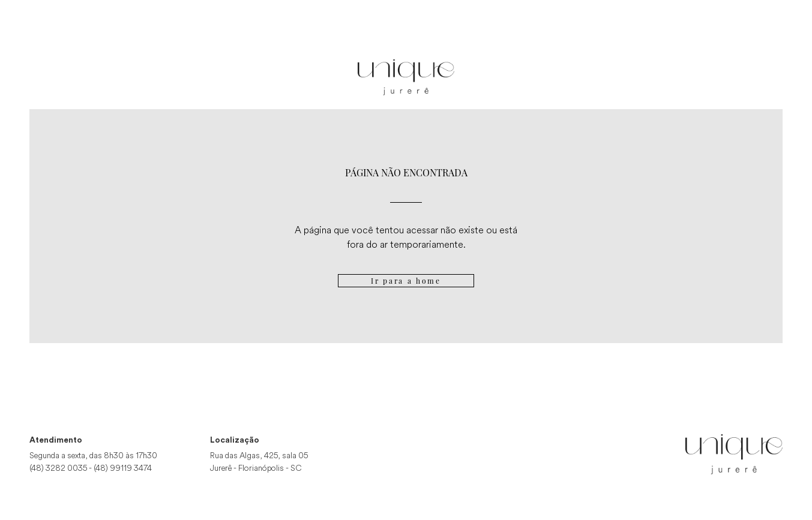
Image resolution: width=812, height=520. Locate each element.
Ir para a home (406, 281)
